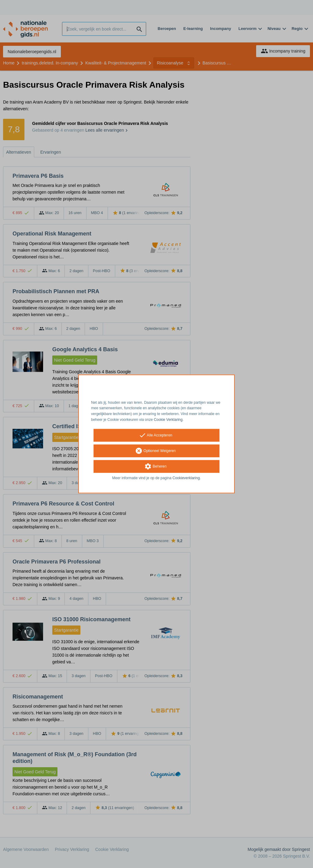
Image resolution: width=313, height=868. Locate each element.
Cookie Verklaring (168, 420)
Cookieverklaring (186, 478)
